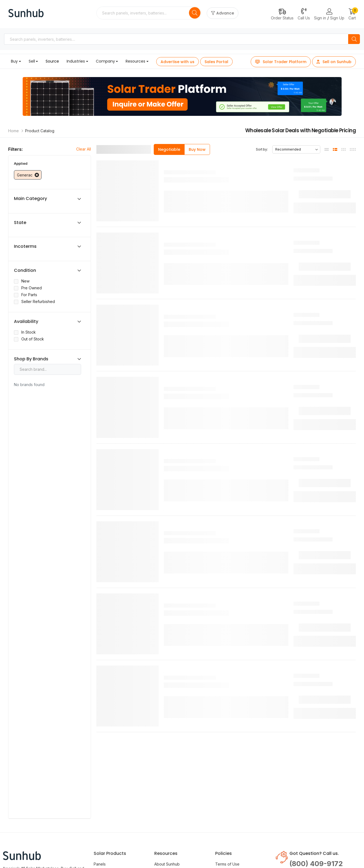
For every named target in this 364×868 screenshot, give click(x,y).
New (25, 281)
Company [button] (105, 61)
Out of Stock (33, 339)
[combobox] (143, 13)
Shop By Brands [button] (31, 359)
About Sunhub (167, 864)
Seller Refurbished (38, 301)
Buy (14, 61)
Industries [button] (76, 61)
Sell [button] (32, 61)
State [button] (20, 223)
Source (52, 61)
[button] (352, 15)
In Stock (29, 332)
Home (14, 131)
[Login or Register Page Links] (329, 12)
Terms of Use (227, 864)
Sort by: (262, 149)
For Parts (29, 295)
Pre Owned (32, 288)
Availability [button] (26, 322)
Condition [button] (25, 270)
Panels (100, 864)
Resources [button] (135, 61)
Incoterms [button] (25, 246)
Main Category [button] (30, 199)
